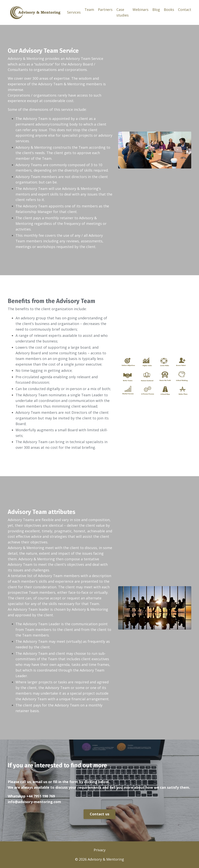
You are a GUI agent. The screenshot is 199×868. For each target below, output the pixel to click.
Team (89, 10)
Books (169, 10)
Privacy (100, 850)
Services (74, 12)
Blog (156, 10)
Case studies (123, 12)
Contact (185, 10)
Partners (105, 10)
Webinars (141, 10)
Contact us (100, 814)
